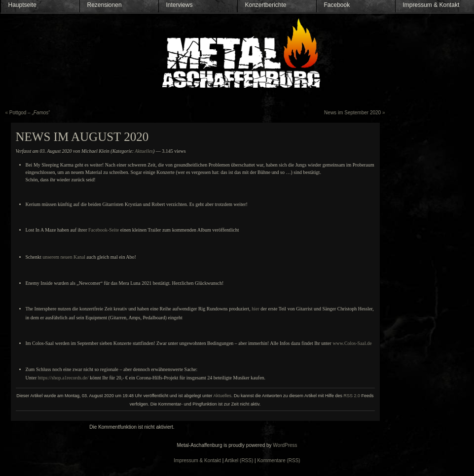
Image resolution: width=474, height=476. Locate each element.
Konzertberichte (266, 5)
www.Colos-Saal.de (352, 343)
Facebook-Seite (104, 230)
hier (255, 309)
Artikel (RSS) (239, 460)
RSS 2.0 (352, 396)
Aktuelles (144, 151)
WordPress (285, 445)
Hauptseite (22, 5)
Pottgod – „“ (30, 113)
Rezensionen (105, 5)
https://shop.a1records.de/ (63, 378)
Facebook (337, 5)
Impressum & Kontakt (431, 5)
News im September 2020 (352, 113)
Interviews (180, 5)
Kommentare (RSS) (278, 460)
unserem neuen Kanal (64, 257)
